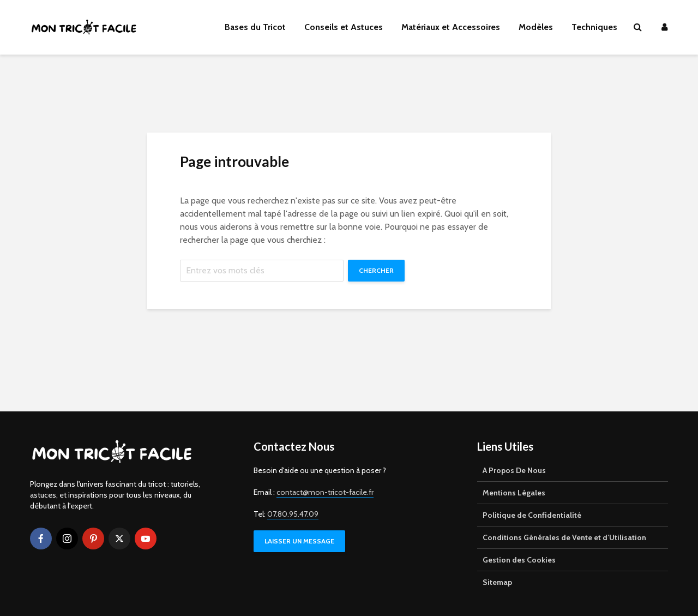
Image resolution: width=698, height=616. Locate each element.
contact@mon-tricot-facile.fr (325, 492)
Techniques (594, 27)
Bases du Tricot (255, 27)
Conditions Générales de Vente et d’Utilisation (564, 537)
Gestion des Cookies (519, 560)
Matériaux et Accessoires (451, 27)
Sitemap (497, 582)
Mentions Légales (514, 493)
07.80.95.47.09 (293, 514)
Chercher (376, 270)
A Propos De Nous (514, 470)
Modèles (536, 27)
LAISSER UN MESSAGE (299, 541)
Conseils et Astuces (344, 27)
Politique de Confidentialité (532, 515)
